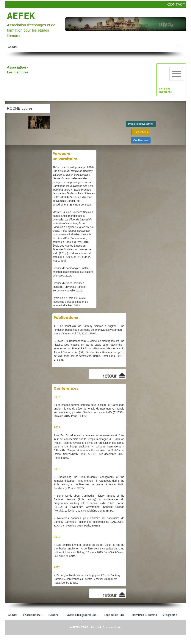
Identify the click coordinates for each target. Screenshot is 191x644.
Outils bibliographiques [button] (83, 615)
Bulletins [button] (55, 615)
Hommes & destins (144, 615)
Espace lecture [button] (115, 615)
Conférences (141, 140)
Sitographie (170, 615)
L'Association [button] (33, 615)
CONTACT (176, 4)
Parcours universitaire (141, 124)
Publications (141, 132)
